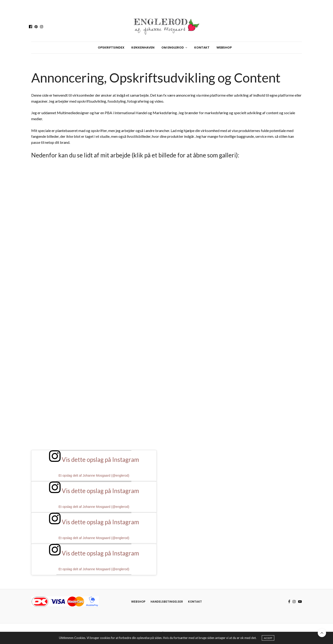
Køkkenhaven (143, 48)
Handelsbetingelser (167, 602)
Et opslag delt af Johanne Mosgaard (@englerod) (94, 475)
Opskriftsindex (111, 48)
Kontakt (202, 48)
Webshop (224, 48)
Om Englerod (173, 48)
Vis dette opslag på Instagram (94, 460)
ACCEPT (268, 638)
